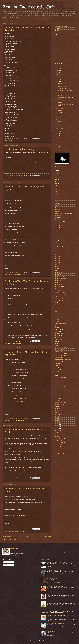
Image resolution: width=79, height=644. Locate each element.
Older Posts (48, 536)
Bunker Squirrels (58, 264)
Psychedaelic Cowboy (60, 392)
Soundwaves (58, 418)
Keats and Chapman (59, 347)
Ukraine (56, 449)
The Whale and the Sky (60, 445)
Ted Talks (57, 437)
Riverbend (57, 396)
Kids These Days (59, 349)
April (59, 122)
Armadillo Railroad (59, 234)
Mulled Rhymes (58, 372)
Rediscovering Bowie (59, 394)
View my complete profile (16, 555)
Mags (56, 368)
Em (55, 307)
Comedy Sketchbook (59, 279)
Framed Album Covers (60, 315)
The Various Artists (59, 443)
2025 (58, 66)
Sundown (57, 420)
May (59, 119)
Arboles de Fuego (59, 232)
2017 (58, 131)
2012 (58, 142)
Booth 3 (13, 420)
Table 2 (19, 343)
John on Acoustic (51, 631)
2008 (56, 173)
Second (56, 406)
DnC (56, 297)
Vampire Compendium (60, 455)
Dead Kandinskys (59, 293)
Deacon (56, 291)
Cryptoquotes (58, 285)
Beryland (57, 242)
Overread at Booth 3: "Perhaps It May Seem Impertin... (66, 98)
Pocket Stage (58, 388)
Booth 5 (56, 262)
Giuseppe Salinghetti (59, 323)
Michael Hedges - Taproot (53, 602)
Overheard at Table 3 (59, 384)
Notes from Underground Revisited (63, 380)
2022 (58, 73)
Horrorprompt (58, 335)
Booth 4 (56, 260)
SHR (56, 410)
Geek (56, 321)
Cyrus (56, 289)
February (60, 126)
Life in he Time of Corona (60, 354)
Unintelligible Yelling (59, 453)
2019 (58, 79)
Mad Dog (57, 366)
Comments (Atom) (13, 540)
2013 (58, 140)
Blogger (47, 641)
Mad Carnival (58, 364)
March (59, 124)
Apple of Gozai (58, 230)
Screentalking (58, 404)
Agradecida (57, 216)
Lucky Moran (23, 480)
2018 (9, 274)
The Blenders (58, 441)
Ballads (56, 240)
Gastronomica (58, 317)
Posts (5, 562)
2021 (58, 75)
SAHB (56, 400)
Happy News (58, 29)
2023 (58, 70)
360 (55, 208)
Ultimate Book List (59, 59)
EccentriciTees (58, 301)
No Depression (58, 30)
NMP (56, 376)
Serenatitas (57, 408)
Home (27, 536)
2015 (58, 136)
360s (12, 274)
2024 (58, 68)
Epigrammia (57, 311)
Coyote (56, 283)
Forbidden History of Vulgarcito (62, 313)
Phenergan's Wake (59, 386)
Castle (56, 268)
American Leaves (59, 224)
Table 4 (56, 431)
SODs (56, 416)
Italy (56, 343)
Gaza (56, 319)
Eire (56, 303)
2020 (58, 77)
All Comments (7, 565)
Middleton (57, 370)
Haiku (56, 325)
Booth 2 (56, 256)
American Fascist (59, 222)
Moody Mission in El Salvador (61, 26)
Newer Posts (7, 536)
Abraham (57, 212)
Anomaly (57, 228)
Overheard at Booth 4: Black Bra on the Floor (58, 562)
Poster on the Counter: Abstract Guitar (56, 586)
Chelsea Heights (58, 272)
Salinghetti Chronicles (60, 402)
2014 (58, 138)
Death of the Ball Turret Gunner (54, 570)
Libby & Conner (58, 352)
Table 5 (56, 433)
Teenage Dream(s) (59, 439)
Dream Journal (58, 299)
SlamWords (57, 412)
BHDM (56, 244)
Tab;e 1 (56, 422)
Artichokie (57, 236)
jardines (56, 345)
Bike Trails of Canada (60, 248)
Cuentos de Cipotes (59, 287)
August (59, 113)
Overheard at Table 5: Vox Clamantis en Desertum (52, 610)
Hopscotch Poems (59, 333)
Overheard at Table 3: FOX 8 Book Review (57, 594)
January (59, 128)
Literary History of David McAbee (62, 360)
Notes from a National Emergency (62, 378)
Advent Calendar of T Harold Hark (62, 214)
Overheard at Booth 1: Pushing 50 (21, 149)
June (59, 117)
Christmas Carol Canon (60, 277)
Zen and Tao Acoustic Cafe (29, 7)
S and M (57, 398)
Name (56, 374)
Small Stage (57, 414)
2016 (58, 133)
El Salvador (57, 305)
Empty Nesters (58, 309)
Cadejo (56, 266)
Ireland (56, 341)
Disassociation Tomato (60, 295)
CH (55, 270)
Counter (10, 140)
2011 (58, 144)
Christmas (57, 274)
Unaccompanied (58, 451)
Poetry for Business (59, 390)
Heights (56, 327)
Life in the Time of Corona (61, 356)
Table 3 (28, 480)
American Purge (58, 226)
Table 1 (25, 274)
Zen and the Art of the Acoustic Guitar (63, 461)
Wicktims (57, 459)
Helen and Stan (58, 329)
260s (56, 205)
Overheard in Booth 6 (52, 578)
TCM (56, 435)
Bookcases (57, 252)
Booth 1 (10, 178)
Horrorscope (57, 337)
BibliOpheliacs (58, 246)
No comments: (25, 138)
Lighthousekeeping (18, 274)
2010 (58, 147)
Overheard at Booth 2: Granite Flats (55, 623)
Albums (56, 218)
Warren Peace (58, 457)
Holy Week (57, 331)
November (60, 83)
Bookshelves (58, 57)
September (60, 111)
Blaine (56, 250)
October (59, 108)
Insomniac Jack (58, 339)
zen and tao (15, 548)
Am (55, 220)
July (58, 115)
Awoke (56, 238)
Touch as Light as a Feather (61, 447)
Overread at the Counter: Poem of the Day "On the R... (66, 86)
